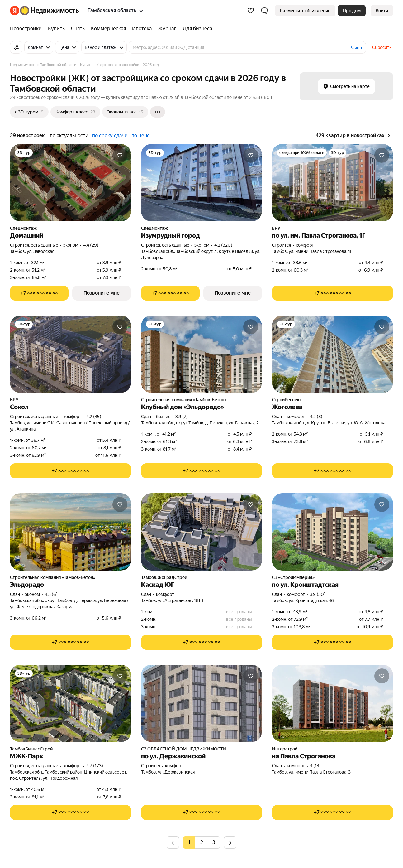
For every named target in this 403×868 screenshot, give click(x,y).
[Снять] (78, 29)
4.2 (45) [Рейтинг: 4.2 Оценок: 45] (94, 417)
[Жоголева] (332, 354)
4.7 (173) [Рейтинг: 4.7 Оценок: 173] (95, 766)
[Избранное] (251, 11)
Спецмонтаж (23, 228)
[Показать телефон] (39, 293)
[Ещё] (158, 112)
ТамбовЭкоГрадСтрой (164, 577)
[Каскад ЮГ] (202, 532)
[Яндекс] (15, 11)
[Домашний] (71, 183)
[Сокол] (71, 354)
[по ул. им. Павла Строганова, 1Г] (332, 183)
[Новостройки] (27, 29)
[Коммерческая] (108, 29)
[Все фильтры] (16, 47)
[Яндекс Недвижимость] (49, 11)
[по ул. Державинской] (202, 703)
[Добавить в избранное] (120, 155)
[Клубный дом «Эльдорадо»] (202, 354)
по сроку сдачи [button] (110, 135)
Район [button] (356, 48)
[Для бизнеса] (196, 29)
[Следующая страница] (230, 842)
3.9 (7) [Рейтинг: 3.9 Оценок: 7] (182, 417)
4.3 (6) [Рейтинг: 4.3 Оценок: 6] (51, 594)
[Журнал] (167, 29)
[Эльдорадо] (71, 532)
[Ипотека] (142, 29)
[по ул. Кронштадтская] (332, 532)
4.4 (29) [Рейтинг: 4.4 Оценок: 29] (91, 245)
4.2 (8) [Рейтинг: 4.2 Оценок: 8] (316, 417)
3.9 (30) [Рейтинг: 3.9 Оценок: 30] (318, 594)
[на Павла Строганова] (332, 703)
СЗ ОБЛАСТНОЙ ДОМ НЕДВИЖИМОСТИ (184, 749)
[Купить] (56, 29)
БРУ (276, 228)
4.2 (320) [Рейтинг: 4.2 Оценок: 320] (223, 245)
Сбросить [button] (382, 47)
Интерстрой (285, 749)
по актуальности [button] (69, 135)
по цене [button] (141, 135)
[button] (264, 11)
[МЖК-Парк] (71, 703)
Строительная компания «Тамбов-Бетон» (184, 400)
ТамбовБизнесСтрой (31, 749)
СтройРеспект (287, 400)
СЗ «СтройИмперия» (293, 577)
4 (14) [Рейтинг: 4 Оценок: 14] (315, 766)
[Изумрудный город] (202, 183)
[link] (382, 11)
